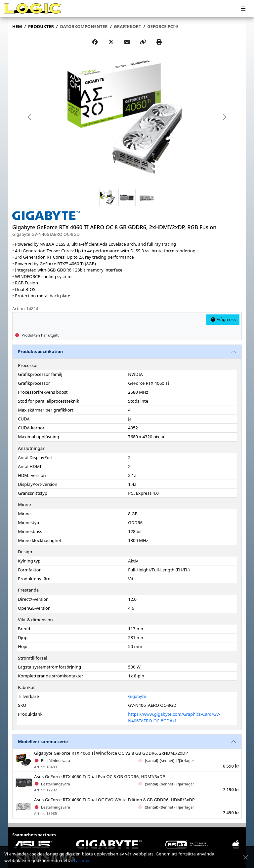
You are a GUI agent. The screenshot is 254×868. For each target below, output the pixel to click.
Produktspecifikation (40, 351)
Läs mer (82, 860)
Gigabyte (137, 696)
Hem (17, 26)
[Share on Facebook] (95, 42)
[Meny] (243, 9)
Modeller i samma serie (43, 741)
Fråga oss (223, 319)
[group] (127, 117)
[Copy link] (143, 42)
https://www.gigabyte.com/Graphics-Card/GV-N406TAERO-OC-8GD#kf (174, 717)
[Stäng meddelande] (246, 857)
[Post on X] (111, 42)
